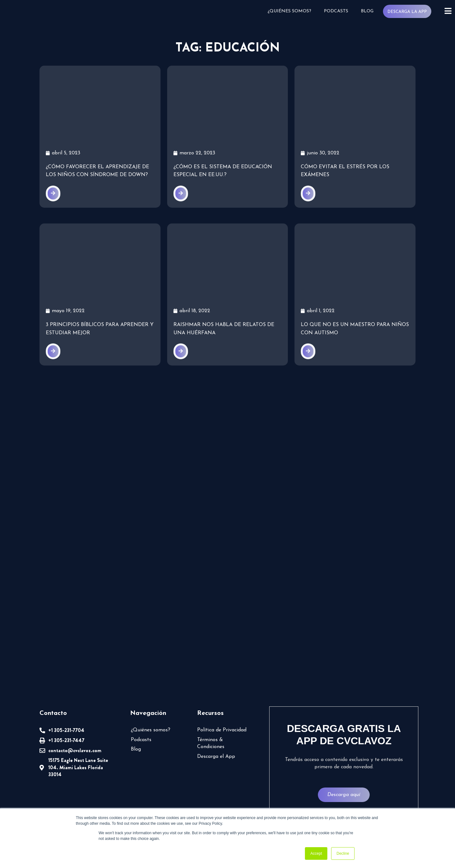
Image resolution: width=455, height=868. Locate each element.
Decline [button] (343, 853)
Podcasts (338, 11)
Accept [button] (316, 853)
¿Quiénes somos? (292, 11)
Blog (368, 11)
